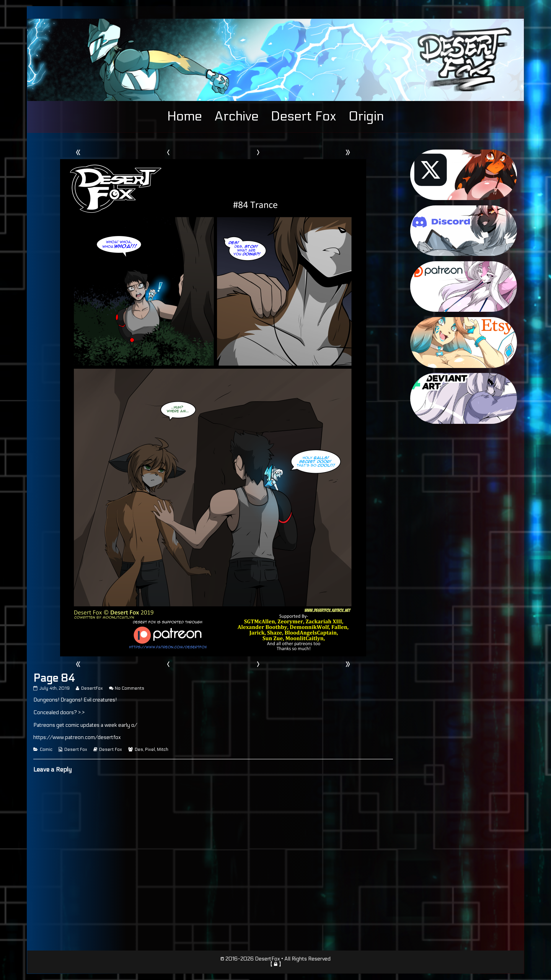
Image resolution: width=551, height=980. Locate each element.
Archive (236, 116)
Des (139, 750)
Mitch (163, 750)
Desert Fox (304, 116)
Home (185, 116)
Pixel (150, 750)
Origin (366, 116)
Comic (46, 750)
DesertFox (92, 688)
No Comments (130, 688)
